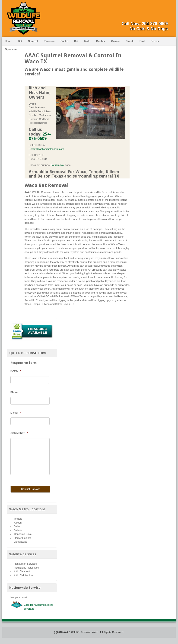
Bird (142, 41)
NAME (16, 371)
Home (8, 41)
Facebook (164, 16)
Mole (87, 41)
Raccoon (49, 41)
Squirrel (33, 41)
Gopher (101, 41)
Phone (14, 392)
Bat (20, 41)
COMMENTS (19, 433)
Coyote (116, 41)
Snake (64, 41)
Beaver (155, 41)
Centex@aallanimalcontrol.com (46, 149)
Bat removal (58, 165)
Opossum (11, 49)
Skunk (130, 41)
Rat (76, 41)
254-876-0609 (155, 24)
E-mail (16, 413)
